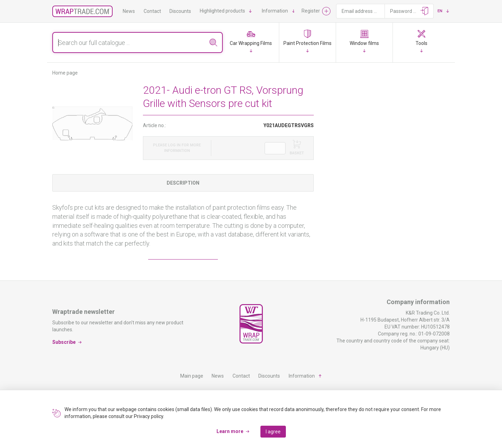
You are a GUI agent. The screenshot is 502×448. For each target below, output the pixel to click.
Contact (152, 11)
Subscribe (64, 342)
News (129, 11)
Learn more (230, 431)
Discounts (180, 11)
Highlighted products (222, 11)
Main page (192, 376)
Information (275, 11)
